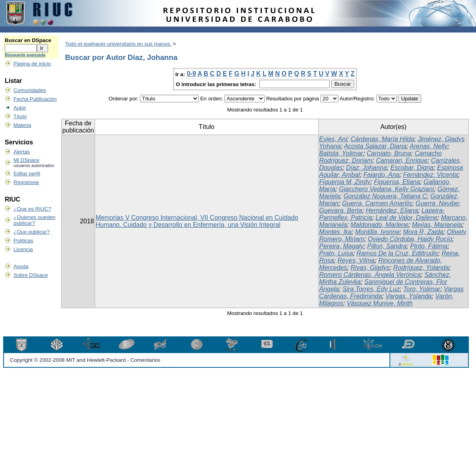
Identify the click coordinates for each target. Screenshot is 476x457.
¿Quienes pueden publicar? (35, 220)
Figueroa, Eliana (397, 182)
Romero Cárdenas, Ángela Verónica (370, 275)
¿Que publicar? (32, 232)
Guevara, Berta (341, 210)
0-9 (191, 74)
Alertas (22, 152)
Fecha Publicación (35, 99)
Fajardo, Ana (381, 175)
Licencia (23, 249)
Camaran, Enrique (402, 160)
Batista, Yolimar (341, 153)
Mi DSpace (26, 160)
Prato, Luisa (336, 253)
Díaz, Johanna (366, 168)
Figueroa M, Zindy (345, 182)
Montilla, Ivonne (377, 232)
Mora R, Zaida (423, 232)
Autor (20, 108)
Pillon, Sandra (387, 246)
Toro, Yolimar (422, 289)
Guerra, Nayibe (437, 203)
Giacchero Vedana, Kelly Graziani (386, 189)
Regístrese (26, 182)
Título (20, 116)
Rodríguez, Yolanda (421, 268)
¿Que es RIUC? (32, 209)
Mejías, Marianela (437, 225)
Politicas (23, 241)
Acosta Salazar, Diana (375, 146)
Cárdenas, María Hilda (382, 139)
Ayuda (21, 266)
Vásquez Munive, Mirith (380, 303)
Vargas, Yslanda (409, 296)
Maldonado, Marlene (380, 225)
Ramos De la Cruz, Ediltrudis (397, 253)
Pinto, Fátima (429, 246)
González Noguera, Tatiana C (385, 196)
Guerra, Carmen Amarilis (377, 203)
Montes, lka (336, 232)
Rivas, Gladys (370, 268)
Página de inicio (32, 64)
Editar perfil (27, 174)
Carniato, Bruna (389, 153)
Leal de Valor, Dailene (407, 218)
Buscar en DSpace (28, 40)
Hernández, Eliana (392, 210)
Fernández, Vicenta (430, 175)
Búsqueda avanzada (25, 55)
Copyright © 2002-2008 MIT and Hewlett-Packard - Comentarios (85, 360)
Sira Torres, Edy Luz (371, 289)
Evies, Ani (333, 139)
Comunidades (30, 90)
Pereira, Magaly (342, 246)
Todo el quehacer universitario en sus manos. (118, 44)
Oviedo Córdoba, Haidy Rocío (410, 239)
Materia (22, 125)
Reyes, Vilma (356, 260)
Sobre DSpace (31, 275)
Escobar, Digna (412, 168)
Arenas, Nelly (429, 146)
